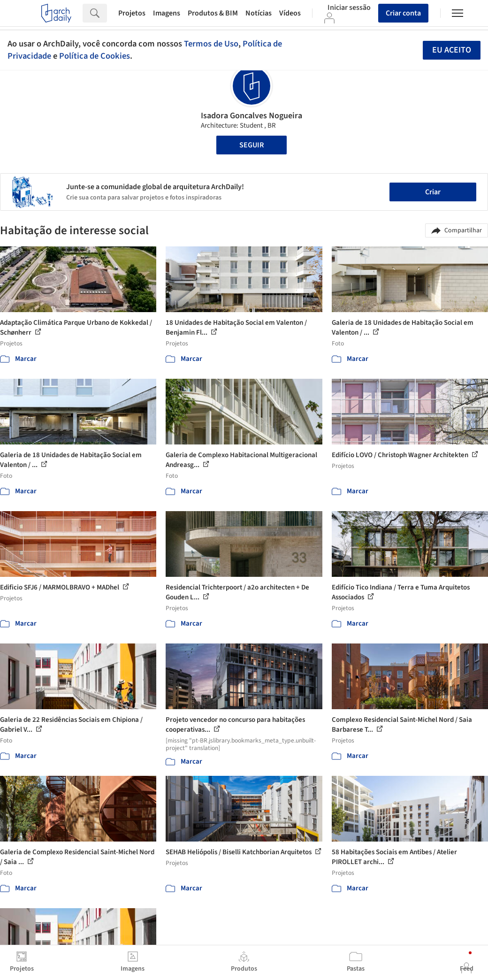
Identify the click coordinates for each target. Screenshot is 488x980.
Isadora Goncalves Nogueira (252, 116)
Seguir (252, 145)
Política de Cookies (95, 56)
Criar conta (403, 13)
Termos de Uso (211, 44)
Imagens (167, 13)
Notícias (259, 13)
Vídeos (290, 13)
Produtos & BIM (213, 13)
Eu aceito (452, 50)
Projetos (132, 13)
